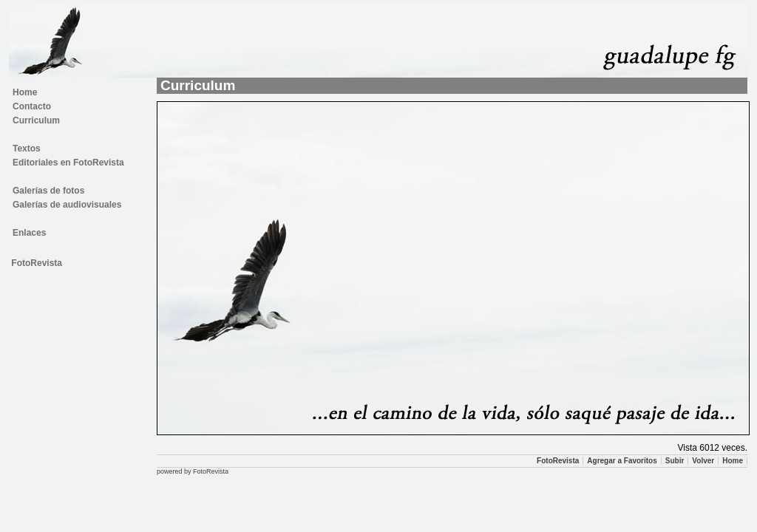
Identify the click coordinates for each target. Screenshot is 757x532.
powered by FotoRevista (193, 471)
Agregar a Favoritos (622, 461)
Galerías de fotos (48, 191)
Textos (27, 149)
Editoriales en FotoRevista (68, 163)
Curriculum (36, 120)
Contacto (32, 106)
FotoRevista (37, 263)
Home (25, 92)
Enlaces (29, 233)
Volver (703, 461)
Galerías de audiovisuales (67, 205)
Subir (675, 461)
